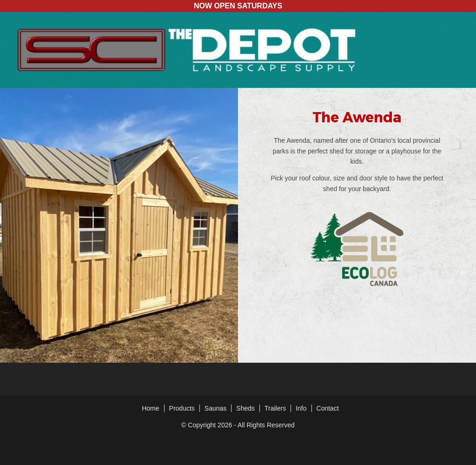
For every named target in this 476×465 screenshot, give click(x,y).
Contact (328, 408)
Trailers (275, 408)
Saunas (215, 408)
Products (182, 408)
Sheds (245, 408)
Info (301, 408)
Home (150, 408)
